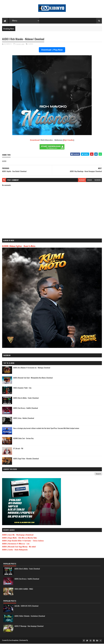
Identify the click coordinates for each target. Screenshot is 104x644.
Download (35, 140)
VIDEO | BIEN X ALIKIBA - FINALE (24, 589)
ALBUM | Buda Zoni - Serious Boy (23, 439)
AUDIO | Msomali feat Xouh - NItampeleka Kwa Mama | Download (33, 378)
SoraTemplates (14, 641)
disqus (90, 180)
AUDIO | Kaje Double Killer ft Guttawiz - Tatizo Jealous (23, 541)
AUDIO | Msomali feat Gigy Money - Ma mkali (19, 547)
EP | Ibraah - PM (18, 449)
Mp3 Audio (69, 140)
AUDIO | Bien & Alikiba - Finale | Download (26, 398)
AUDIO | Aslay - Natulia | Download (24, 418)
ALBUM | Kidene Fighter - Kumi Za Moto (19, 246)
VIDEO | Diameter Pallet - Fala (22, 388)
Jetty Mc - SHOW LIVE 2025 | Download (26, 606)
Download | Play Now (52, 50)
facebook (98, 180)
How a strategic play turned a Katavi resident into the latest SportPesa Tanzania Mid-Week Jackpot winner (46, 429)
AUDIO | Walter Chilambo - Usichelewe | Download (30, 616)
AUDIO (31, 44)
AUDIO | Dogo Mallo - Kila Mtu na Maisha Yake (19, 538)
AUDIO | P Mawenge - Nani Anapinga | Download (29, 626)
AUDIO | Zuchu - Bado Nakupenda (15, 550)
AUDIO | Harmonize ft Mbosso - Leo (16, 544)
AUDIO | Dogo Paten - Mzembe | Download (26, 459)
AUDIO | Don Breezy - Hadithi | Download (26, 408)
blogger (82, 180)
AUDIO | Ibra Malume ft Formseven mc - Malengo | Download (32, 368)
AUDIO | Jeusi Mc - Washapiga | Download (18, 535)
